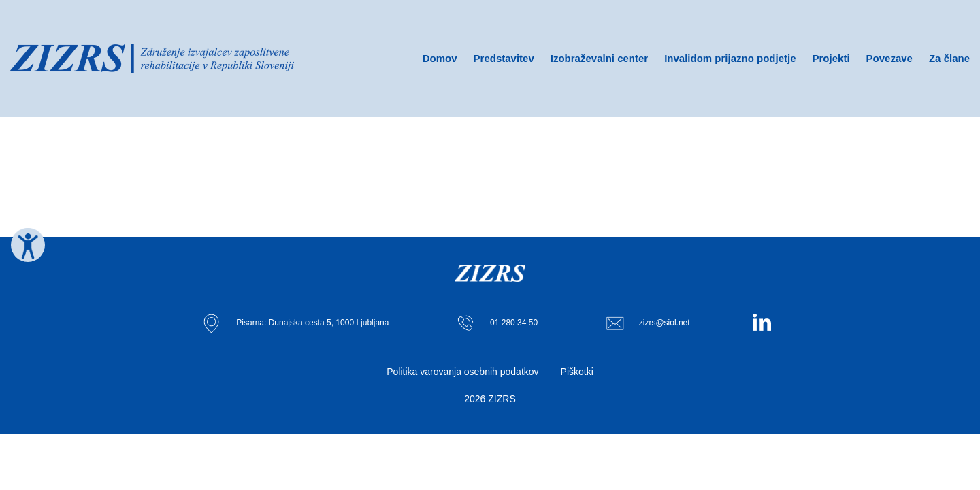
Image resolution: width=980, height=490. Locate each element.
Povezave (889, 58)
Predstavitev (504, 58)
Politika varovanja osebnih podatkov (462, 372)
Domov (440, 58)
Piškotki (577, 372)
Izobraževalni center (599, 58)
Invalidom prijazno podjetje (730, 58)
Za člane (949, 58)
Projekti (831, 58)
